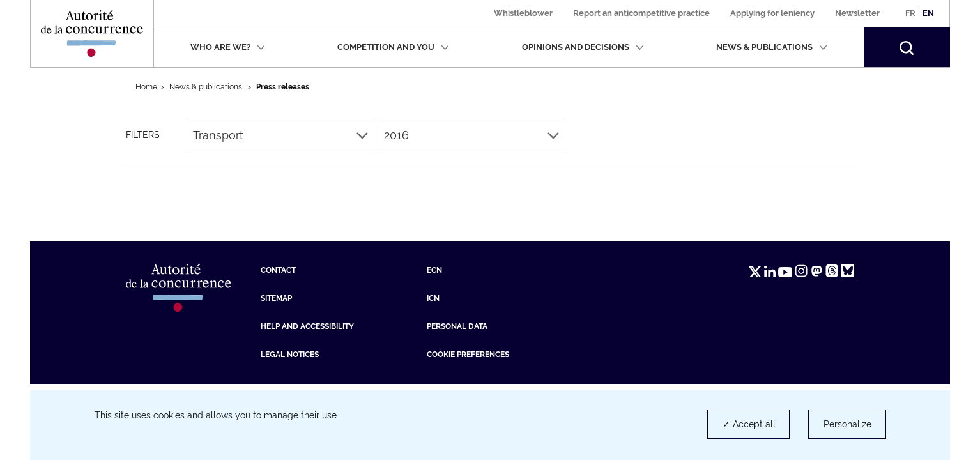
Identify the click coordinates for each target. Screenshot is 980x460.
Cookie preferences (468, 355)
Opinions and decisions (583, 47)
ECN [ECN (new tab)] (434, 270)
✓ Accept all (749, 424)
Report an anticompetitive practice (641, 13)
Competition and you (393, 47)
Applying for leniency (772, 13)
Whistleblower (523, 13)
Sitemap (276, 298)
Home (146, 87)
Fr (910, 13)
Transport (280, 135)
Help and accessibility (307, 326)
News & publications (772, 47)
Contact (278, 270)
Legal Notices (290, 355)
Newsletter (857, 13)
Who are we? (228, 47)
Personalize (847, 424)
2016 (471, 135)
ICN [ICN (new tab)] (433, 298)
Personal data (457, 326)
